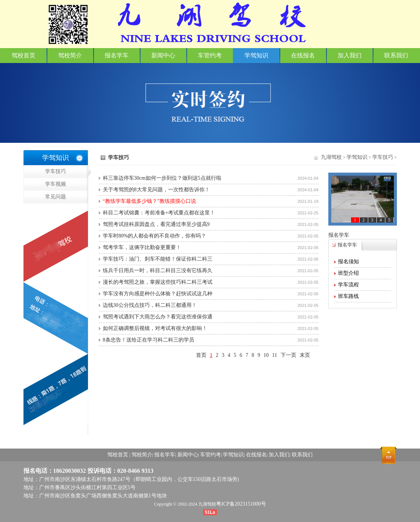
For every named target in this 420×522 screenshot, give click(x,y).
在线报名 (303, 55)
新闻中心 (163, 55)
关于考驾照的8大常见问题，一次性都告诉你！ (156, 190)
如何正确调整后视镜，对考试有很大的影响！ (155, 328)
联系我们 (396, 55)
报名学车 (117, 55)
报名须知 (348, 262)
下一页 (288, 355)
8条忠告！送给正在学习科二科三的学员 (149, 340)
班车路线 (348, 296)
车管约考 (210, 55)
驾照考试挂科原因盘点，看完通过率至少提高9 (156, 224)
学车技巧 (67, 172)
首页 (201, 355)
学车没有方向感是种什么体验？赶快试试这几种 (158, 294)
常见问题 (45, 205)
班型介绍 (348, 273)
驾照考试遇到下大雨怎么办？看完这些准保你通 (158, 317)
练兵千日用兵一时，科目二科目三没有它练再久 (158, 271)
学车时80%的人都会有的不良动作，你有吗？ (155, 236)
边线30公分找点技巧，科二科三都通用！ (150, 305)
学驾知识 (256, 55)
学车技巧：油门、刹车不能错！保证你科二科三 (158, 259)
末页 (305, 355)
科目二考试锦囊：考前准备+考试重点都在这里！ (159, 213)
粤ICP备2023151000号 (241, 504)
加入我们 (350, 55)
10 (266, 355)
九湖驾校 (331, 157)
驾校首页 (23, 55)
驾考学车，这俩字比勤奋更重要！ (142, 247)
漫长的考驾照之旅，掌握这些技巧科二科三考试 (158, 282)
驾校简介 (70, 55)
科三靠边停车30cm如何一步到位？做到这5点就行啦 (162, 178)
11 (274, 355)
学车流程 (348, 285)
